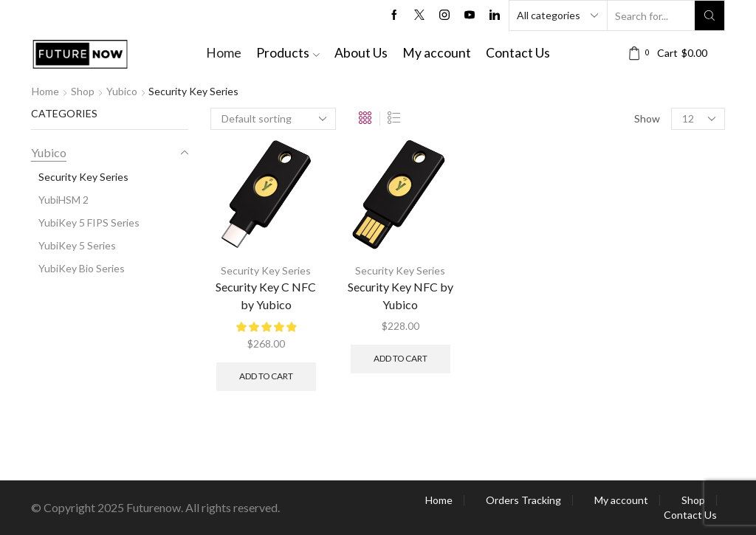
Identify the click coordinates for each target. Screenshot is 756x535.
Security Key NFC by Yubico (401, 296)
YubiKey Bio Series (82, 268)
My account (437, 53)
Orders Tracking (523, 500)
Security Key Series (266, 270)
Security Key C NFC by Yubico (266, 296)
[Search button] (709, 15)
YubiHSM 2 (63, 200)
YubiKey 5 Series (77, 245)
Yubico (122, 91)
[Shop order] (273, 119)
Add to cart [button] (266, 376)
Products (288, 53)
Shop (83, 91)
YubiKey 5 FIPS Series (89, 222)
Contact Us (518, 53)
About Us (361, 53)
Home (224, 53)
